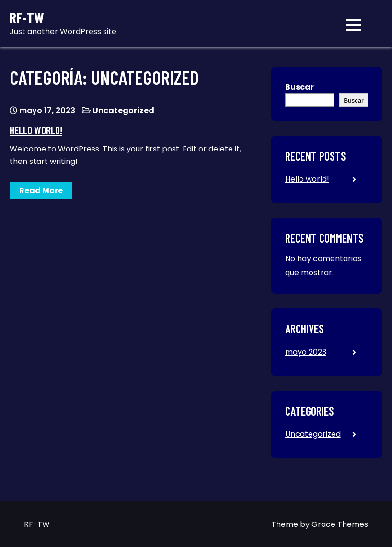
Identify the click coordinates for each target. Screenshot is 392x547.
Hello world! (36, 130)
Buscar (300, 87)
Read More (41, 191)
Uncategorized (123, 111)
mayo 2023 (306, 352)
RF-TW (27, 17)
